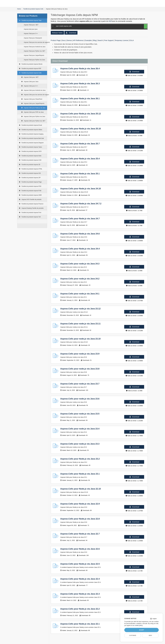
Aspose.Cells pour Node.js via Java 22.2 (80, 609)
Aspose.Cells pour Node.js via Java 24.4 (80, 249)
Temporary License (121, 40)
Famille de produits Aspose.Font (31, 213)
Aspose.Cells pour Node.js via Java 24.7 (80, 219)
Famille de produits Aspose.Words (32, 64)
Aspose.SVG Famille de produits (31, 199)
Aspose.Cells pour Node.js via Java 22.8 (80, 519)
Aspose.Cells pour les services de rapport (36, 95)
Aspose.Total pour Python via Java (34, 60)
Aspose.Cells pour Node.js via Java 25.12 (80, 114)
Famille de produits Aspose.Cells (33, 9)
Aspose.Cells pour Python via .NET (35, 121)
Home (19, 9)
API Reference (78, 40)
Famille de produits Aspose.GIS (31, 173)
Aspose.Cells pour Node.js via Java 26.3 (80, 84)
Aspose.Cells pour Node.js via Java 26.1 (80, 99)
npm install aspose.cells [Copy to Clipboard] (96, 27)
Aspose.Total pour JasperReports (34, 55)
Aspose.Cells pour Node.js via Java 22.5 (80, 564)
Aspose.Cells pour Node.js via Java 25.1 (80, 174)
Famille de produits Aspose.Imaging (32, 134)
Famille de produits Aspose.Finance (32, 204)
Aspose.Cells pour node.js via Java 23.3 (80, 444)
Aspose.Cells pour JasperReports (34, 103)
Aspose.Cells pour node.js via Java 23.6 (80, 399)
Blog (95, 40)
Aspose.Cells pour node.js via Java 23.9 (80, 354)
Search (100, 40)
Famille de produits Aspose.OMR (32, 195)
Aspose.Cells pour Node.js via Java (35, 108)
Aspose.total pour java (31, 29)
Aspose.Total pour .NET (31, 25)
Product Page (56, 40)
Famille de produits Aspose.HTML (32, 169)
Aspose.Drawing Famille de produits (33, 208)
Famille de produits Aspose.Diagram (33, 143)
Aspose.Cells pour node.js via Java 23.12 (80, 309)
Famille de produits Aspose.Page (32, 182)
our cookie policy (137, 625)
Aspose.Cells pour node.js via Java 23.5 (80, 414)
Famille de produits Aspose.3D (31, 165)
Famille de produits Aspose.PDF (31, 69)
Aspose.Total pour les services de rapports (37, 42)
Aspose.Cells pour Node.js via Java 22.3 (80, 594)
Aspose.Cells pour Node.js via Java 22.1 (80, 624)
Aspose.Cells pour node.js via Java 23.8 (80, 369)
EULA (132, 40)
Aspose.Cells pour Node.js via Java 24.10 (80, 189)
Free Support (109, 40)
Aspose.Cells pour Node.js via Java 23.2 (80, 459)
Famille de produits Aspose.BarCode (33, 138)
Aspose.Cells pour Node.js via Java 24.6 (80, 234)
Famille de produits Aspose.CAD (31, 160)
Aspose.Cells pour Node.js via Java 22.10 (80, 489)
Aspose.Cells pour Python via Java (34, 117)
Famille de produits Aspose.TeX (31, 217)
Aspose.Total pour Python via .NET (34, 51)
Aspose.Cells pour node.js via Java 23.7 (80, 384)
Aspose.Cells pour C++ (31, 86)
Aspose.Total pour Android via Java (35, 47)
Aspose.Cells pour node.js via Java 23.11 (80, 324)
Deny (150, 635)
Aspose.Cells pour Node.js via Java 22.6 (80, 549)
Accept (141, 630)
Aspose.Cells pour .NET (31, 77)
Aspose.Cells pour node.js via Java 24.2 (80, 279)
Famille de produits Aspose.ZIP (31, 178)
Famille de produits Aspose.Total (31, 20)
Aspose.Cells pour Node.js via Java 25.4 (80, 159)
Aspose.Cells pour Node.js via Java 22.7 (80, 534)
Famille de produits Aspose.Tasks (32, 147)
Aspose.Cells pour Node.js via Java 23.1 (80, 474)
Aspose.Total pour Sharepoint (33, 38)
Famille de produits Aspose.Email (32, 125)
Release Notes (57, 33)
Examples (88, 40)
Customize (133, 635)
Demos (69, 40)
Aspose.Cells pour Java (31, 82)
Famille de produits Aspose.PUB (31, 191)
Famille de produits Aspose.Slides (32, 130)
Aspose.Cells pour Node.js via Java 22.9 (80, 504)
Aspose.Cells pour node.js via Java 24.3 (80, 264)
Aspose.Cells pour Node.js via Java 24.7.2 (81, 204)
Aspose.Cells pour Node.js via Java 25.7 (80, 144)
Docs (64, 40)
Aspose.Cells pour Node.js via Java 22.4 (80, 579)
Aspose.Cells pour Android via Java (35, 90)
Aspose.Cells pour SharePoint (33, 99)
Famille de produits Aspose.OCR (32, 151)
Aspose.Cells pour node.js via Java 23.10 (80, 339)
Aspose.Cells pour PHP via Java (34, 112)
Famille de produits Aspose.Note (31, 156)
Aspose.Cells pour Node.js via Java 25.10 (80, 129)
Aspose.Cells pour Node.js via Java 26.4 (80, 69)
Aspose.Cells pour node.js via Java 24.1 (80, 294)
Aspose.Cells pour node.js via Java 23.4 (80, 429)
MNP (110, 21)
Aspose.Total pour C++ (31, 34)
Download (71, 33)
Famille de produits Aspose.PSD (31, 186)
